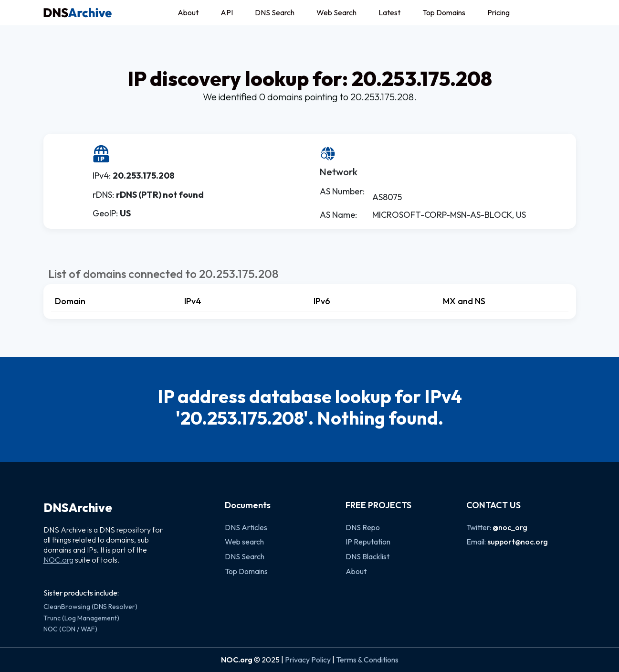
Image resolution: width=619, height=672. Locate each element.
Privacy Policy (308, 660)
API (227, 12)
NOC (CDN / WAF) (70, 629)
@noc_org (510, 527)
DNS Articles (246, 527)
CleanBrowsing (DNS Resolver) (90, 607)
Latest (389, 12)
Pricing (498, 12)
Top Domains (444, 12)
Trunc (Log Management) (81, 618)
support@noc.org (518, 542)
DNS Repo (363, 527)
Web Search (336, 12)
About (188, 12)
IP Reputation (368, 542)
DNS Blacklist (367, 556)
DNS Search (275, 12)
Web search (244, 542)
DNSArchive (78, 508)
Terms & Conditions (367, 660)
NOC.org (58, 560)
